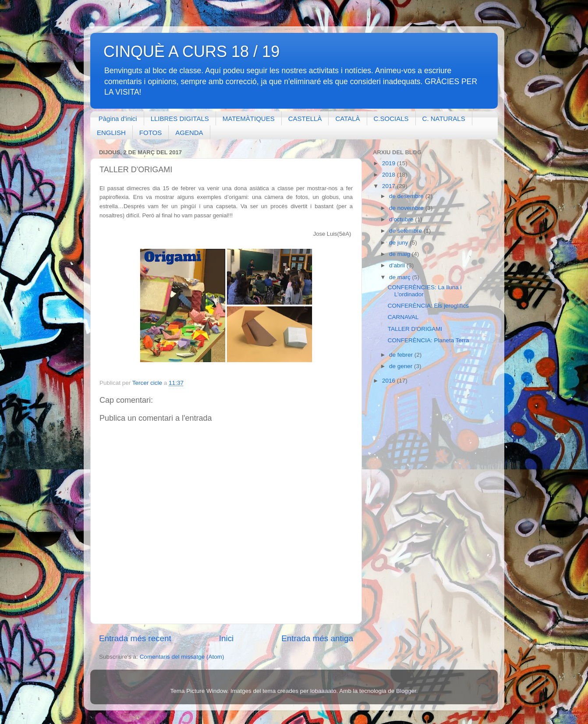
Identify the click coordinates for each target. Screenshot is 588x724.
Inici (227, 638)
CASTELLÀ (305, 119)
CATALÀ (347, 119)
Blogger (406, 691)
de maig (400, 254)
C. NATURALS (444, 119)
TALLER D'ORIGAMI (415, 329)
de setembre (406, 231)
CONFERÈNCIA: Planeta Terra (429, 340)
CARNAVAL (403, 317)
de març (401, 277)
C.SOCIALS (391, 119)
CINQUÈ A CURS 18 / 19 (191, 51)
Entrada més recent (135, 638)
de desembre (407, 196)
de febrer (402, 355)
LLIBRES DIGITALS (180, 119)
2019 (390, 163)
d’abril (398, 265)
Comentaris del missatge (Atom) (182, 657)
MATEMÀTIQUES (249, 119)
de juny (399, 243)
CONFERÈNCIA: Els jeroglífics (428, 306)
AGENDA (189, 133)
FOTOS (151, 133)
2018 (390, 175)
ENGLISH (111, 133)
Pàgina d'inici (118, 119)
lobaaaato (323, 691)
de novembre (407, 208)
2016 (390, 381)
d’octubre (402, 219)
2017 (390, 186)
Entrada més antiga (317, 638)
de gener (402, 366)
